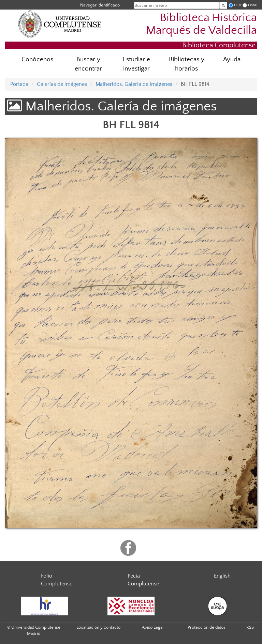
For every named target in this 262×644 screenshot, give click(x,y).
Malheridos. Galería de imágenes (134, 84)
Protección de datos (207, 627)
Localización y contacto (98, 627)
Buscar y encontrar (88, 64)
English (222, 576)
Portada (19, 84)
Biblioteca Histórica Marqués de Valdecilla (201, 24)
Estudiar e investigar (136, 64)
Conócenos (37, 59)
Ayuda (232, 59)
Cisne (252, 5)
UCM (238, 5)
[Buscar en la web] (223, 5)
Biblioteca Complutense (219, 45)
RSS (250, 627)
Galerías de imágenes (62, 84)
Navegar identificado (100, 5)
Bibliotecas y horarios (187, 64)
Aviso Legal (153, 627)
